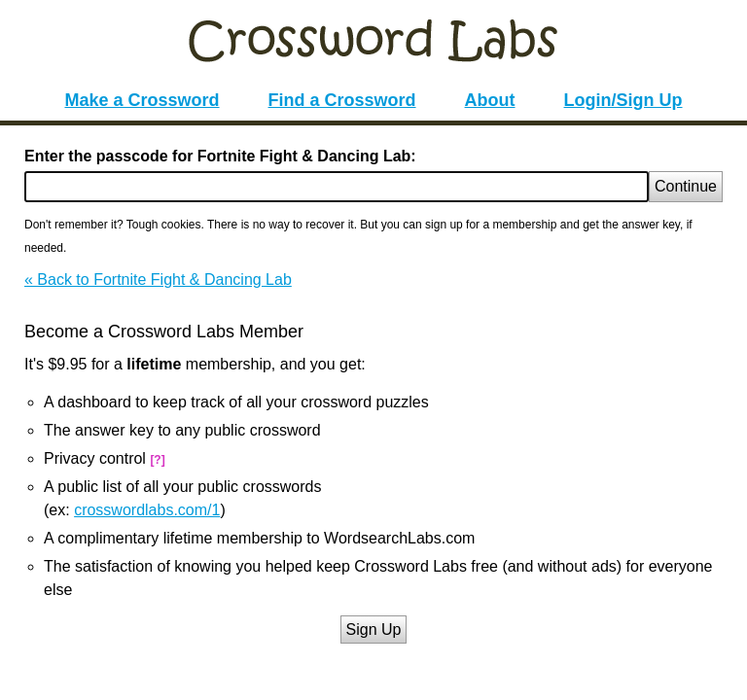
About (490, 100)
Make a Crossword (142, 100)
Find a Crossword (342, 100)
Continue (686, 186)
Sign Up (374, 630)
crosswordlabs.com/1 (147, 510)
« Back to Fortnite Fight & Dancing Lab (158, 280)
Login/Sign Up (623, 100)
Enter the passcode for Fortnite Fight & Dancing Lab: (220, 156)
